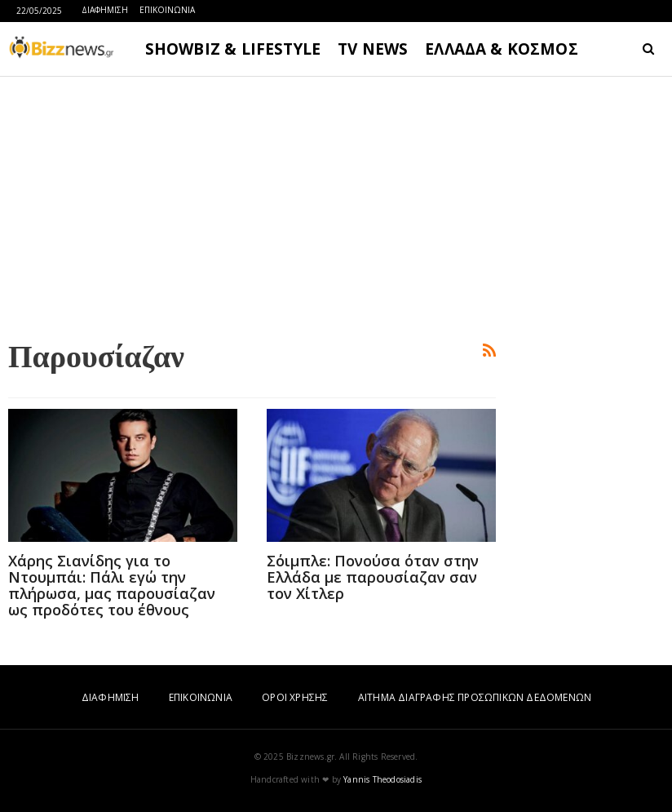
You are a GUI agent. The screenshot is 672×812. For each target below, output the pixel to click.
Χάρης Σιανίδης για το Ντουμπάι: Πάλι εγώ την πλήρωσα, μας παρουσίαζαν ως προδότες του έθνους (112, 585)
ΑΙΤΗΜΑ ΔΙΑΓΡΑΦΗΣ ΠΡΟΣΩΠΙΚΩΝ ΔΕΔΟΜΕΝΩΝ (475, 697)
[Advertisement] (252, 205)
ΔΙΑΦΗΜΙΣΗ (105, 10)
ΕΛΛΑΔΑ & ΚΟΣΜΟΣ (502, 49)
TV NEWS (373, 49)
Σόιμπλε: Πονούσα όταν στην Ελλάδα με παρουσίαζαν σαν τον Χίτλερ (373, 577)
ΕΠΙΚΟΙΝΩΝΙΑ (167, 10)
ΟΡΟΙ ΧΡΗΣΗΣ (295, 697)
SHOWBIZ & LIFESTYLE (233, 49)
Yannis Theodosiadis (382, 779)
